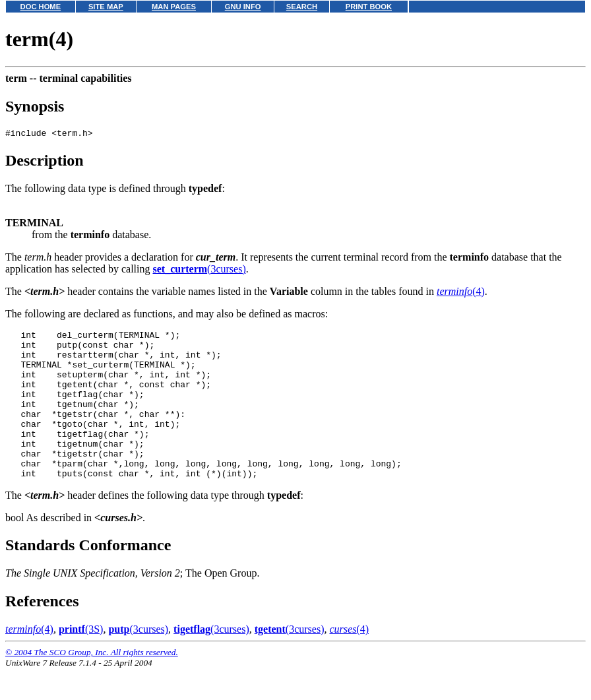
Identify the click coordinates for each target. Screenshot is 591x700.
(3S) (81, 661)
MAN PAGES (174, 7)
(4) (461, 293)
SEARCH (302, 7)
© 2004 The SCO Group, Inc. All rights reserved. (92, 684)
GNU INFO (243, 7)
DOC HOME (41, 7)
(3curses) (199, 271)
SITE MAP (106, 7)
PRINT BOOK (369, 7)
